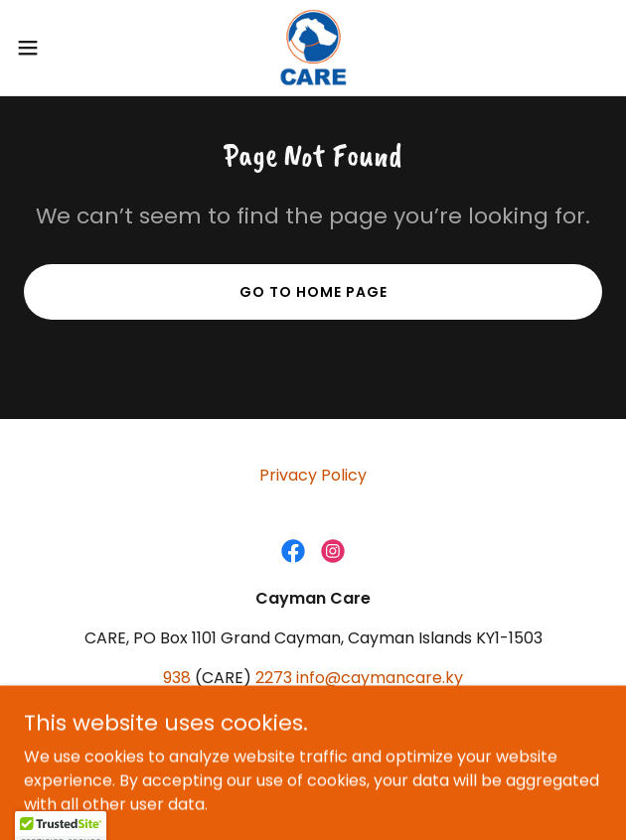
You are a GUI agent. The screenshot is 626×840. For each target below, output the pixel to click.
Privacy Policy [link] (313, 475)
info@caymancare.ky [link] (380, 678)
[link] (313, 48)
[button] (54, 48)
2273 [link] (274, 678)
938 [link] (177, 678)
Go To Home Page (313, 292)
